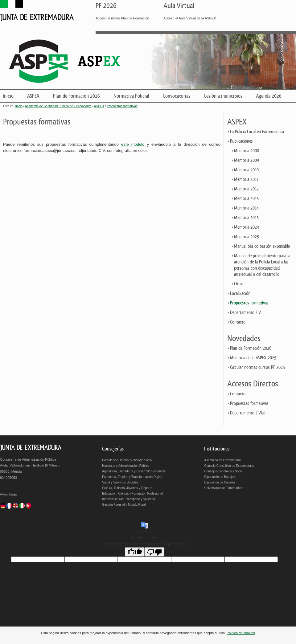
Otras (239, 284)
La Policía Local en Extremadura (257, 132)
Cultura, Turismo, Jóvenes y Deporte (127, 488)
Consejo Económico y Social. (224, 471)
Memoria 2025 (247, 237)
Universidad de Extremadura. (224, 488)
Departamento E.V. (246, 313)
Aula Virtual (179, 6)
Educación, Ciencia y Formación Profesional (132, 493)
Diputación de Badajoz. (220, 477)
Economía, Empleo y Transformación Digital (132, 477)
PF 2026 (106, 6)
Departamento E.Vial (247, 413)
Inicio (8, 96)
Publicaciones (241, 141)
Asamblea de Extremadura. (223, 460)
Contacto (238, 322)
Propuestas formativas (122, 106)
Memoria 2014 (246, 208)
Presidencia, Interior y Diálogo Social (127, 460)
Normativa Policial (131, 96)
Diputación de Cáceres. (220, 482)
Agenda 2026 (269, 96)
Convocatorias (177, 96)
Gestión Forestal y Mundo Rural (124, 505)
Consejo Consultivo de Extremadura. (229, 466)
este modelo (133, 144)
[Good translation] (135, 552)
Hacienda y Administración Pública (126, 466)
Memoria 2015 (246, 218)
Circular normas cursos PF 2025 (257, 367)
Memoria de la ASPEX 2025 (253, 358)
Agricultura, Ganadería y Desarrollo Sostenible (134, 471)
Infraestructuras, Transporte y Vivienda (129, 499)
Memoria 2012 (246, 189)
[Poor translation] (154, 552)
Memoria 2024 (247, 227)
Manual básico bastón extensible (262, 246)
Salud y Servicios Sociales (120, 482)
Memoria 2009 (247, 160)
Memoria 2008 (247, 151)
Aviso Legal (9, 494)
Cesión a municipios (223, 96)
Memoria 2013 (246, 199)
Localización (240, 293)
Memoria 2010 (246, 170)
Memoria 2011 (246, 179)
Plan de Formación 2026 (76, 96)
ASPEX (33, 96)
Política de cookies (241, 633)
